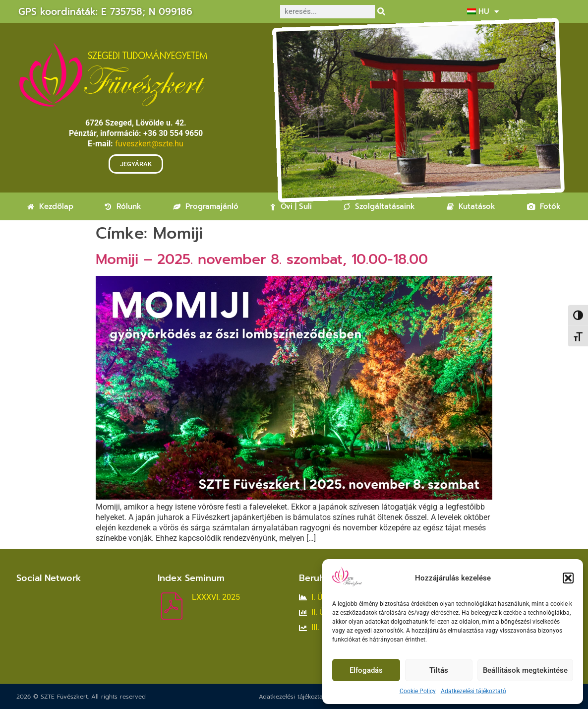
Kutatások (471, 206)
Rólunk (123, 206)
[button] (568, 578)
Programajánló (206, 206)
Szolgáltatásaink (379, 206)
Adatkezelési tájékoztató (473, 691)
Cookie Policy (418, 691)
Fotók (544, 206)
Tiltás (439, 670)
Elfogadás (366, 670)
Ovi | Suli (291, 206)
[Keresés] (382, 12)
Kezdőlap (50, 206)
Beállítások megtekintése (525, 670)
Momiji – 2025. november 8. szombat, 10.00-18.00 (262, 259)
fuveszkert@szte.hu (149, 144)
